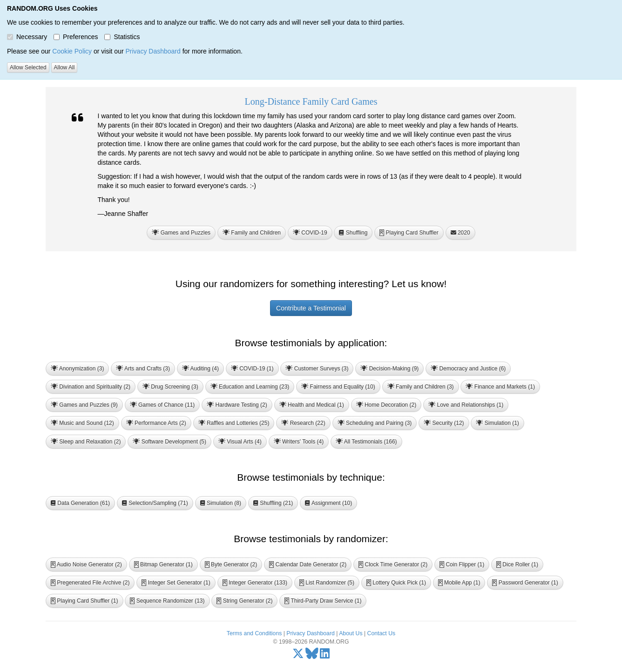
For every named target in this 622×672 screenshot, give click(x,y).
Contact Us (382, 633)
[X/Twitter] (298, 656)
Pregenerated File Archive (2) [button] (90, 583)
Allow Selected (28, 67)
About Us (351, 633)
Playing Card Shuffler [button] (409, 233)
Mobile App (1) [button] (459, 583)
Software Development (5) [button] (169, 442)
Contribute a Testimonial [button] (311, 308)
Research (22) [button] (303, 423)
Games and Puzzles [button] (181, 233)
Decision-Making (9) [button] (389, 369)
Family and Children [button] (252, 233)
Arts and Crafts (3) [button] (143, 369)
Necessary (27, 37)
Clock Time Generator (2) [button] (393, 564)
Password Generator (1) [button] (525, 583)
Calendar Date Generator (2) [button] (308, 564)
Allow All (64, 67)
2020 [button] (460, 233)
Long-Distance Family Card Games (311, 101)
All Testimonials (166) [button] (366, 442)
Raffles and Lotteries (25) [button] (234, 423)
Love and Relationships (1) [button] (466, 405)
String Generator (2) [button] (244, 601)
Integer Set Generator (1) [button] (176, 583)
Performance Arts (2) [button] (156, 423)
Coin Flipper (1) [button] (462, 564)
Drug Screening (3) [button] (170, 387)
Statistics (122, 37)
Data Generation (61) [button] (80, 503)
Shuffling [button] (353, 233)
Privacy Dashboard (153, 51)
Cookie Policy (72, 51)
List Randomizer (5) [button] (327, 583)
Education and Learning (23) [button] (250, 387)
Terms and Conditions (254, 633)
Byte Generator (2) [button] (231, 564)
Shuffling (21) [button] (273, 503)
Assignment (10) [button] (328, 503)
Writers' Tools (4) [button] (299, 442)
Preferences (76, 37)
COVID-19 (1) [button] (252, 369)
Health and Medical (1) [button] (312, 405)
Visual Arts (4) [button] (240, 442)
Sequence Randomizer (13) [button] (167, 601)
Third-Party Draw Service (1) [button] (323, 601)
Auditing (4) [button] (200, 369)
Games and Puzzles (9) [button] (84, 405)
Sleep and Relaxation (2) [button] (86, 442)
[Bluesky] (312, 656)
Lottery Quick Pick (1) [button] (396, 583)
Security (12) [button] (444, 423)
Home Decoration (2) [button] (386, 405)
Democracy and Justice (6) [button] (468, 369)
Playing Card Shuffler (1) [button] (85, 601)
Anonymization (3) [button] (77, 369)
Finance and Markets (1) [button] (500, 387)
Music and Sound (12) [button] (82, 423)
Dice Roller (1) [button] (517, 564)
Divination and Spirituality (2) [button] (91, 387)
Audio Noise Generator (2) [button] (86, 564)
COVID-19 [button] (310, 233)
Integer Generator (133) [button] (255, 583)
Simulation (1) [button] (497, 423)
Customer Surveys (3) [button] (317, 369)
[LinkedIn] (325, 656)
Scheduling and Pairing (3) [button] (375, 423)
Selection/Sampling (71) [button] (155, 503)
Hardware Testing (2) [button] (237, 405)
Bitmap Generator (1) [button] (163, 564)
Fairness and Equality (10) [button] (338, 387)
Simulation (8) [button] (221, 503)
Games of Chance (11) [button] (162, 405)
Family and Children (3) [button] (421, 387)
